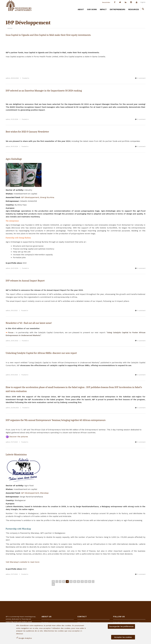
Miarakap (44, 493)
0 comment (141, 78)
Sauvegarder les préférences (121, 626)
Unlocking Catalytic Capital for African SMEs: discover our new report (41, 353)
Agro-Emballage (14, 159)
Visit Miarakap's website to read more (23, 562)
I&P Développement (30, 197)
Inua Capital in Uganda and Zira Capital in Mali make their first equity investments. (48, 35)
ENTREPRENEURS (118, 9)
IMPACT (103, 9)
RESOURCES (134, 9)
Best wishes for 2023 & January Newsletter (27, 132)
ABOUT (81, 9)
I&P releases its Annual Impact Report (25, 281)
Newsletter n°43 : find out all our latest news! (29, 323)
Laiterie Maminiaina (16, 454)
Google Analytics (25, 638)
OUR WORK (92, 9)
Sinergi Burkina (47, 197)
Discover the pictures (17, 437)
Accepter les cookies (123, 637)
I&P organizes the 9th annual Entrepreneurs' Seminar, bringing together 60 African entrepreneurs (56, 420)
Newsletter (106, 2)
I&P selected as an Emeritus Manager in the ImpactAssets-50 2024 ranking (44, 91)
